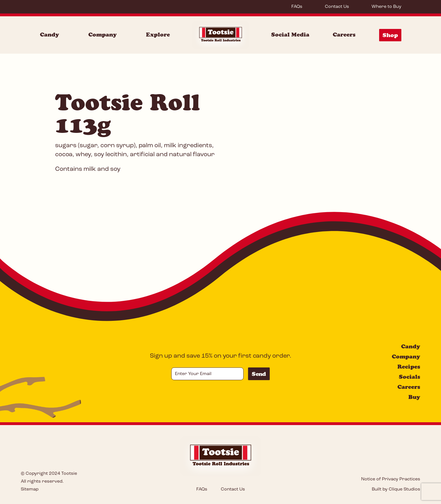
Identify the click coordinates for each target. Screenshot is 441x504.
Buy (414, 397)
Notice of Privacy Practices (391, 479)
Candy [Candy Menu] (49, 35)
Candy (411, 346)
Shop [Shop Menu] (390, 35)
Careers (344, 35)
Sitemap (30, 489)
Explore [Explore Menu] (158, 35)
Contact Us (337, 7)
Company (406, 357)
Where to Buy (386, 7)
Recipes (409, 367)
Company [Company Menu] (103, 35)
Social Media (290, 35)
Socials (409, 377)
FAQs (297, 7)
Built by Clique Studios (396, 489)
